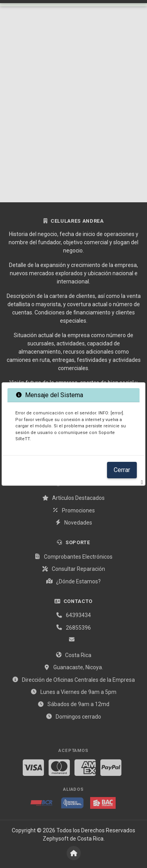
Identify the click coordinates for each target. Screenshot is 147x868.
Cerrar (122, 470)
